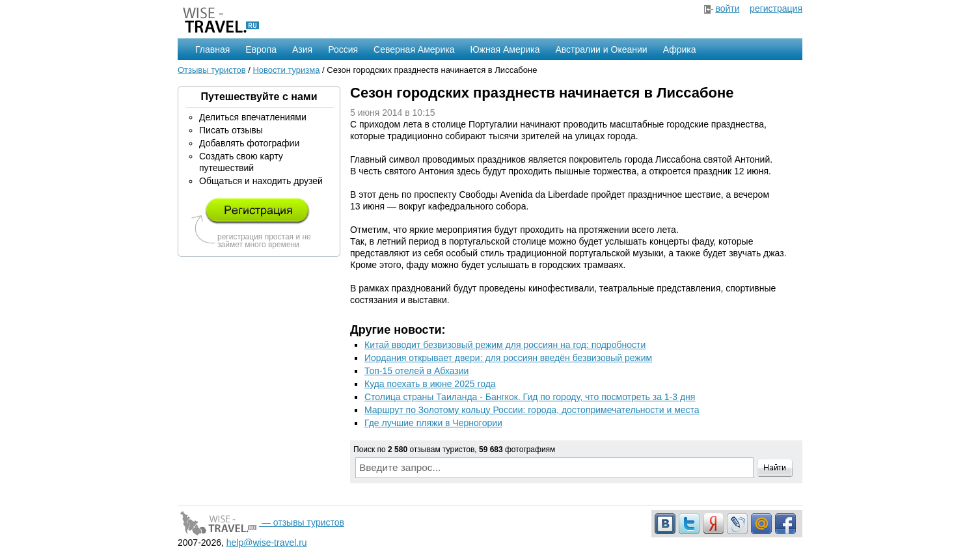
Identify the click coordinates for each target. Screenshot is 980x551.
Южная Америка (505, 49)
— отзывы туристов (261, 522)
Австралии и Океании (602, 49)
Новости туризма (286, 70)
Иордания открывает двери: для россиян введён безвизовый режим (508, 358)
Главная (212, 49)
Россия (343, 49)
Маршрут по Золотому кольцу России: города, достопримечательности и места (532, 410)
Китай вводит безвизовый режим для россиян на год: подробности (505, 345)
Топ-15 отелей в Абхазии (416, 371)
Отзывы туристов (212, 70)
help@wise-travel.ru (267, 543)
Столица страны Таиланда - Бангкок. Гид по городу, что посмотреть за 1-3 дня (530, 397)
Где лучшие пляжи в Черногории (433, 423)
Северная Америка (414, 49)
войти (727, 8)
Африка (680, 49)
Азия (302, 49)
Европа (261, 49)
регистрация (776, 8)
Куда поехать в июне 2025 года (430, 384)
